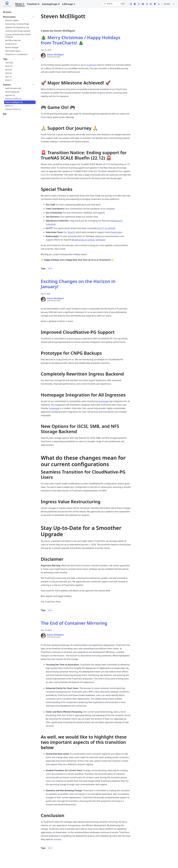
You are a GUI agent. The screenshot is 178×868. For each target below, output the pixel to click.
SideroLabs (116, 232)
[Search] (115, 4)
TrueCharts (92, 65)
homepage (103, 401)
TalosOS (71, 232)
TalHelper (100, 240)
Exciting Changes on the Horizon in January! (78, 284)
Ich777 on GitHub (106, 228)
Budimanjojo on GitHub (84, 240)
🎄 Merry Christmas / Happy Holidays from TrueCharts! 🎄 (81, 40)
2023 (50, 268)
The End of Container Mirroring (74, 623)
